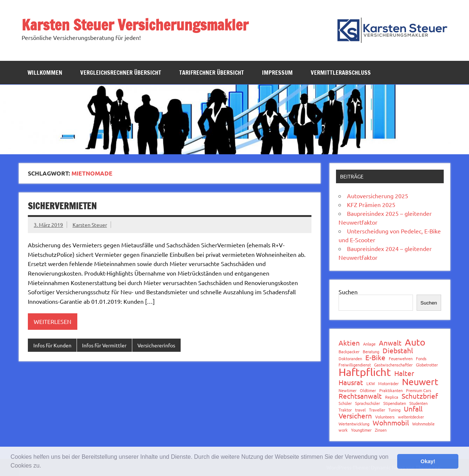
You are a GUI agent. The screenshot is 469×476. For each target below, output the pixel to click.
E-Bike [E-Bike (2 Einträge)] (375, 357)
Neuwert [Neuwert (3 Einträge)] (420, 382)
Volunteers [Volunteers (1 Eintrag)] (385, 417)
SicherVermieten (62, 206)
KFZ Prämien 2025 (371, 204)
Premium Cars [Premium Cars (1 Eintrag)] (419, 390)
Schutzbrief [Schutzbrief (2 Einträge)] (420, 396)
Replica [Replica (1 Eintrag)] (392, 397)
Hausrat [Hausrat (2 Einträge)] (351, 382)
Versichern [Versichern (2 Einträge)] (355, 416)
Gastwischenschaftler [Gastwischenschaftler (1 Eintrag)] (393, 365)
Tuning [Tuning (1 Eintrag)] (394, 410)
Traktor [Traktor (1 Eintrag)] (345, 410)
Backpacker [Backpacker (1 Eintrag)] (349, 352)
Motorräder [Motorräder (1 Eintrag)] (388, 383)
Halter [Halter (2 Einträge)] (404, 373)
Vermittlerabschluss (341, 73)
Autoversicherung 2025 (378, 196)
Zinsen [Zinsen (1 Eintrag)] (381, 430)
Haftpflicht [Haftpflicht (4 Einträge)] (365, 372)
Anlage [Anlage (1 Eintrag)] (369, 344)
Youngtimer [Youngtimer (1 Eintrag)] (361, 430)
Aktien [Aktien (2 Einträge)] (349, 343)
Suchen (348, 292)
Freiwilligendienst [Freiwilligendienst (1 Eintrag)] (355, 365)
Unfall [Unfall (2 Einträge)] (413, 409)
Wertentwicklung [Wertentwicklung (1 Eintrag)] (354, 424)
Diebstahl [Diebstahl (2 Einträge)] (398, 350)
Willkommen (45, 73)
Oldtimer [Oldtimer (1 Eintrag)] (368, 390)
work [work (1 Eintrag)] (343, 430)
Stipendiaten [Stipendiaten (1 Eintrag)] (395, 403)
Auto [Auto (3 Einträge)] (415, 342)
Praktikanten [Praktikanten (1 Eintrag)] (391, 390)
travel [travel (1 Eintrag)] (360, 410)
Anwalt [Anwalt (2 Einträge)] (390, 343)
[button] (44, 466)
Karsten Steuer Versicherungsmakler (135, 25)
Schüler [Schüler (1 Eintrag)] (345, 403)
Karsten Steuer (90, 225)
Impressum (277, 73)
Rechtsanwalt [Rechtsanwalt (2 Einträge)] (360, 396)
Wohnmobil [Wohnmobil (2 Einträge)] (391, 423)
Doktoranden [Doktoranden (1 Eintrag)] (350, 359)
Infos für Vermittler (104, 345)
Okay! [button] (428, 461)
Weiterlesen (53, 321)
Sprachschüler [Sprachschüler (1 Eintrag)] (368, 403)
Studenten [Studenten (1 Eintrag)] (418, 403)
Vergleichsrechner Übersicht (121, 73)
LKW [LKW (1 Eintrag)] (371, 383)
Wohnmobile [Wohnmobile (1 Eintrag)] (423, 424)
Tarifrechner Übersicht (212, 73)
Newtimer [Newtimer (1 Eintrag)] (348, 390)
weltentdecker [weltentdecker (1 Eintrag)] (411, 417)
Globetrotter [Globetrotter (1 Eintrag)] (427, 365)
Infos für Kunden (52, 345)
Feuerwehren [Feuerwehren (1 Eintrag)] (401, 359)
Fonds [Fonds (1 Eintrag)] (421, 359)
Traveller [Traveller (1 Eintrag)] (377, 410)
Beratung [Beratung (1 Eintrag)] (371, 352)
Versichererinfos (156, 345)
